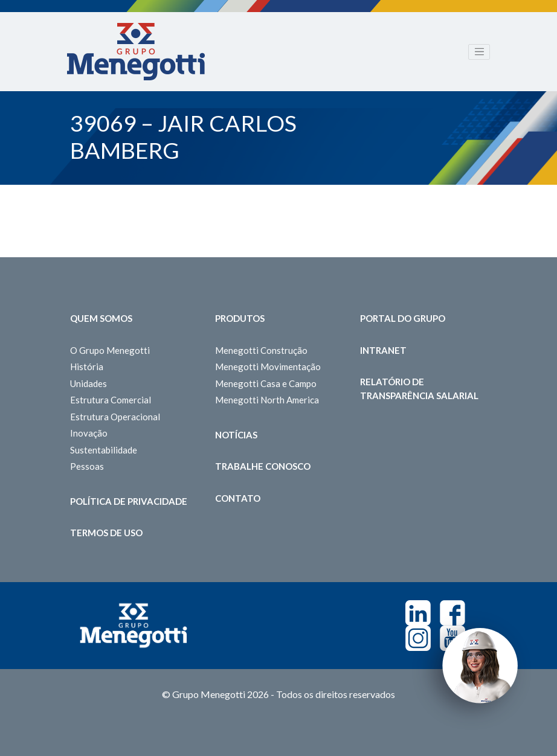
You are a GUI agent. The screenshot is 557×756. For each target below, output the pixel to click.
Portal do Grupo (403, 318)
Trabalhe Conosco (263, 466)
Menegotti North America (267, 400)
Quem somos (101, 318)
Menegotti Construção (261, 350)
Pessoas (87, 466)
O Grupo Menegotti (110, 350)
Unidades (89, 383)
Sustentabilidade (104, 450)
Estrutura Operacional (115, 417)
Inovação (89, 433)
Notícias (236, 435)
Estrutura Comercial (111, 400)
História (87, 367)
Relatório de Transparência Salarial (419, 389)
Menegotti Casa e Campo (266, 383)
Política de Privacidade (129, 501)
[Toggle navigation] (479, 52)
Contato (238, 498)
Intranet (383, 350)
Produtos (240, 318)
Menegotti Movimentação (268, 367)
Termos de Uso (106, 533)
